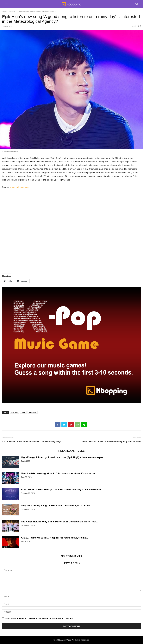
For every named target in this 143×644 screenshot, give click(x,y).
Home (4, 11)
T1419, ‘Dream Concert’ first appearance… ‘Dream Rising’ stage (32, 442)
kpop (23, 412)
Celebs (12, 11)
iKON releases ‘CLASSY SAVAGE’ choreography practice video (112, 442)
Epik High (15, 412)
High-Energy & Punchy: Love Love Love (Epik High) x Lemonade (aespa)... (63, 457)
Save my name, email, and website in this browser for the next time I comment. (39, 618)
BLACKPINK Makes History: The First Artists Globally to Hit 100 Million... (62, 490)
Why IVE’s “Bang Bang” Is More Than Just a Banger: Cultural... (56, 506)
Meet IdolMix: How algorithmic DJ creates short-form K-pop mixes (58, 473)
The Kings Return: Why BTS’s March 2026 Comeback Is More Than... (59, 522)
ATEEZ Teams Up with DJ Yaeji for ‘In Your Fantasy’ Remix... (55, 538)
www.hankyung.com (19, 187)
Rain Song (33, 412)
